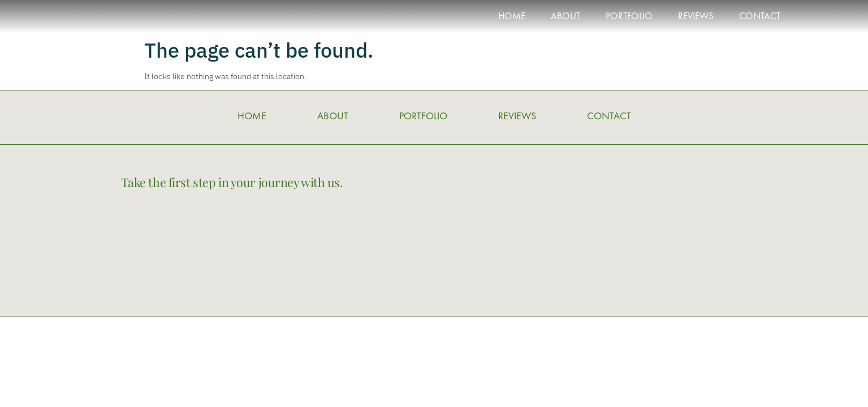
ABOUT (565, 17)
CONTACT (760, 17)
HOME (512, 17)
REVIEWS (696, 17)
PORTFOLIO (629, 17)
